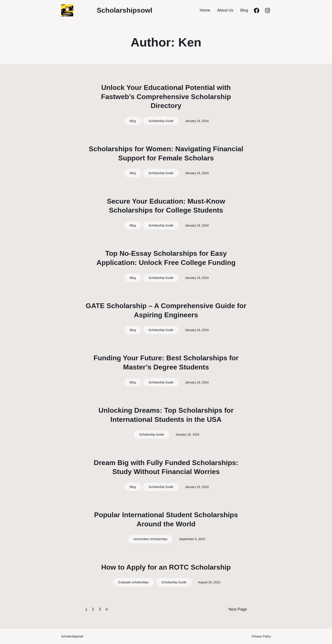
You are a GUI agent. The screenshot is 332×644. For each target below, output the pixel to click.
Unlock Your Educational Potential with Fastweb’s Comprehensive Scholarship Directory (166, 97)
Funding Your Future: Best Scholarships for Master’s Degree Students (166, 362)
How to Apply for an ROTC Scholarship (166, 567)
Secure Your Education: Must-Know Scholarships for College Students (166, 206)
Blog (133, 121)
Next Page (238, 609)
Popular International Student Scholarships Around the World (166, 519)
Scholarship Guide (161, 121)
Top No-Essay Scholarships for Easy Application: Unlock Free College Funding (166, 258)
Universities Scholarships (150, 539)
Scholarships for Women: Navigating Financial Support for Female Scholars (166, 153)
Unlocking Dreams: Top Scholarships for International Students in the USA (166, 415)
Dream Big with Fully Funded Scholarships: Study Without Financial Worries (166, 467)
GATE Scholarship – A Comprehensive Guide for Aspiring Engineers (166, 310)
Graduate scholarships (133, 582)
